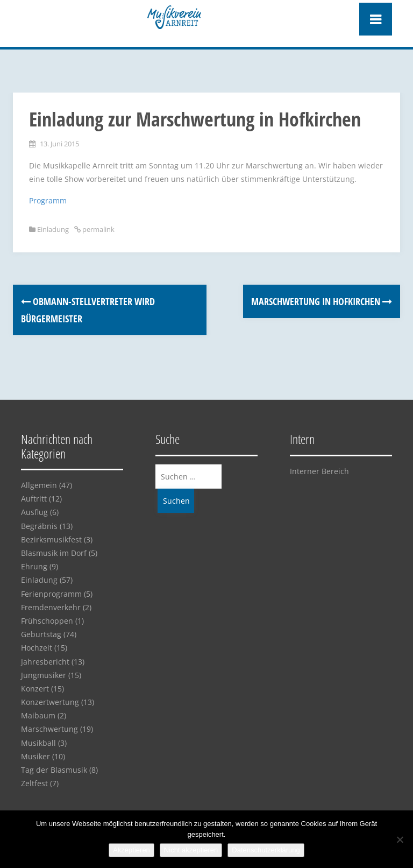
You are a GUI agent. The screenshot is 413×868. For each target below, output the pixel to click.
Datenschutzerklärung (266, 850)
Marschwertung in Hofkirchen (322, 301)
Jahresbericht (45, 662)
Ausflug (34, 512)
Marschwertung (49, 729)
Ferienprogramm (51, 594)
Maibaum (38, 715)
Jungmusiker (44, 675)
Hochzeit (37, 648)
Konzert (35, 689)
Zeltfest (34, 783)
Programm (48, 200)
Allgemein (39, 485)
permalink (98, 229)
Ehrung (34, 566)
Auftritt (34, 499)
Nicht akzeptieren (191, 850)
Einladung (53, 229)
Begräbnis (39, 526)
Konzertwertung (50, 702)
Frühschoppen (47, 621)
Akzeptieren (131, 850)
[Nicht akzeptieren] (400, 839)
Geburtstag (41, 634)
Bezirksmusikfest (51, 539)
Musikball (38, 743)
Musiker (35, 756)
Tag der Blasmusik (54, 770)
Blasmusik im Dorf (54, 553)
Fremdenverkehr (51, 607)
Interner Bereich (319, 471)
